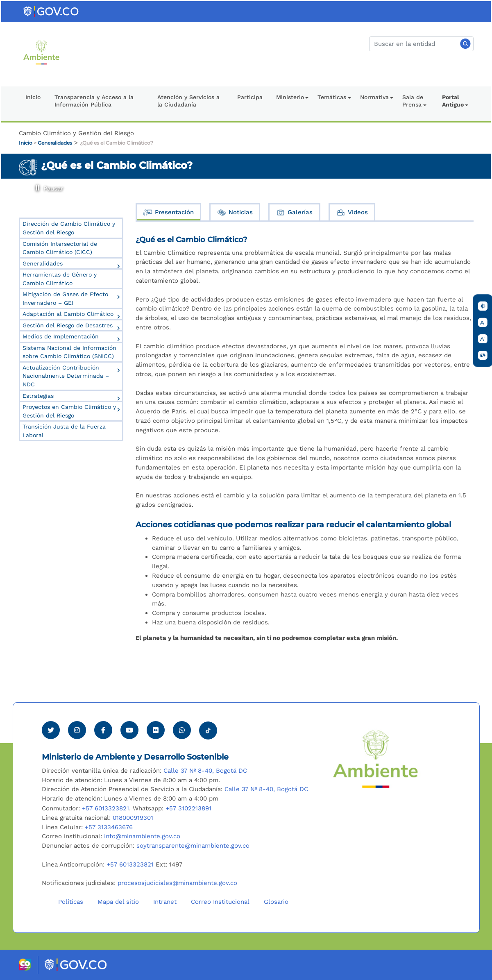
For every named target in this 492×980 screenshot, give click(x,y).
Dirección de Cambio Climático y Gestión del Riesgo (69, 228)
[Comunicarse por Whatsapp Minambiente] (182, 730)
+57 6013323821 (105, 808)
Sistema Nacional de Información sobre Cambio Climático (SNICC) (69, 352)
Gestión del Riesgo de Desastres (68, 325)
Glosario (276, 902)
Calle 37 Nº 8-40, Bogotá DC (205, 771)
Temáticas (332, 97)
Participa (250, 97)
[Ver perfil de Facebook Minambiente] (103, 730)
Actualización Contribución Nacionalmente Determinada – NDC (66, 376)
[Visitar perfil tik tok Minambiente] (208, 728)
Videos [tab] (352, 212)
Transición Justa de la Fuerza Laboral (64, 431)
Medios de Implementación (61, 336)
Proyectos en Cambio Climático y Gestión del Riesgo (69, 411)
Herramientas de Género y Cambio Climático (60, 279)
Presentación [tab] (168, 212)
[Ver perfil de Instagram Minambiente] (77, 730)
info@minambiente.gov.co (142, 836)
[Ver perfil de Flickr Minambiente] (156, 730)
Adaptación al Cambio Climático (68, 314)
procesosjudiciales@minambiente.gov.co (177, 883)
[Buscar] (421, 44)
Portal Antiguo (453, 101)
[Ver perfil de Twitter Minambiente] (51, 730)
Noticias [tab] (235, 212)
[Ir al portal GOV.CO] (52, 11)
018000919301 (133, 818)
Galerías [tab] (294, 212)
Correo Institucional (220, 902)
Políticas (71, 902)
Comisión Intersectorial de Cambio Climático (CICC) (60, 248)
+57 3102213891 (188, 808)
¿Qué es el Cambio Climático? (117, 143)
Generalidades (55, 143)
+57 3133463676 (109, 827)
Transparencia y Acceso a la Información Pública (94, 101)
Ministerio (290, 97)
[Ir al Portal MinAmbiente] (42, 52)
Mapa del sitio (118, 902)
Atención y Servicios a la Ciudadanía (188, 101)
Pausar (36, 185)
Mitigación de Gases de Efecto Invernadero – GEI (65, 298)
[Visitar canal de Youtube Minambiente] (129, 730)
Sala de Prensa (413, 101)
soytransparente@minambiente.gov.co (193, 846)
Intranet (165, 902)
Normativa (374, 97)
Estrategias (38, 396)
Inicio (33, 97)
